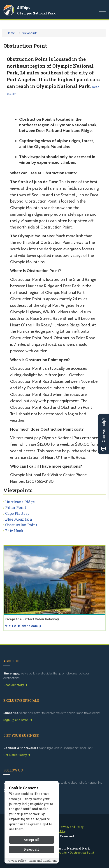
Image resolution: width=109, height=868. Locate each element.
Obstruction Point (21, 525)
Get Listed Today (17, 755)
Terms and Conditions (43, 861)
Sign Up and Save (18, 720)
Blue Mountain (19, 519)
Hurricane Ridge (20, 502)
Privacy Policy (17, 861)
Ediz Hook (14, 531)
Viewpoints (30, 33)
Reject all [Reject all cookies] (32, 849)
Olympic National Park (36, 13)
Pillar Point (16, 507)
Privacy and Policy (71, 827)
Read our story (15, 685)
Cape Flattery (17, 513)
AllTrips (24, 8)
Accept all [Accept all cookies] (32, 840)
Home (11, 33)
